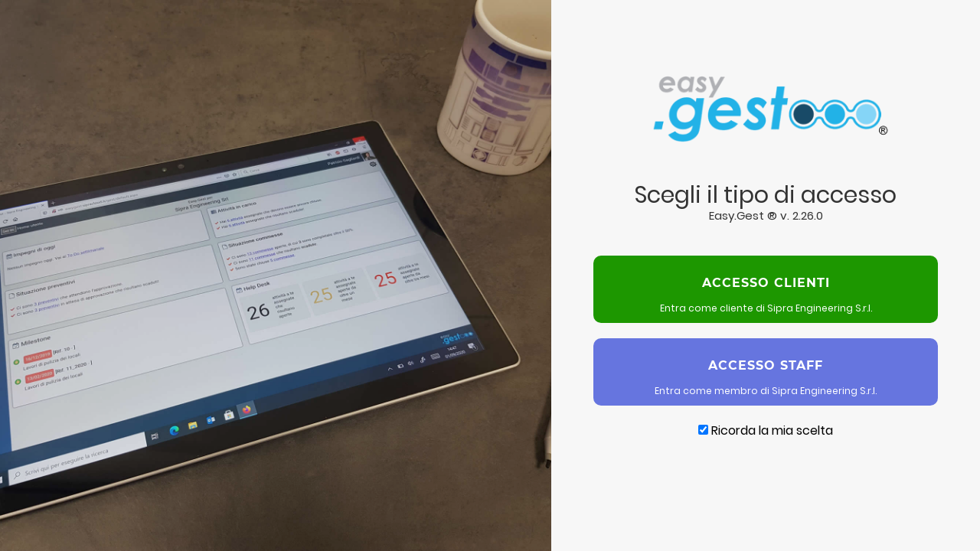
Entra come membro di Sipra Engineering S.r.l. (766, 372)
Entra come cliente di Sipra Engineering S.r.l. (766, 289)
